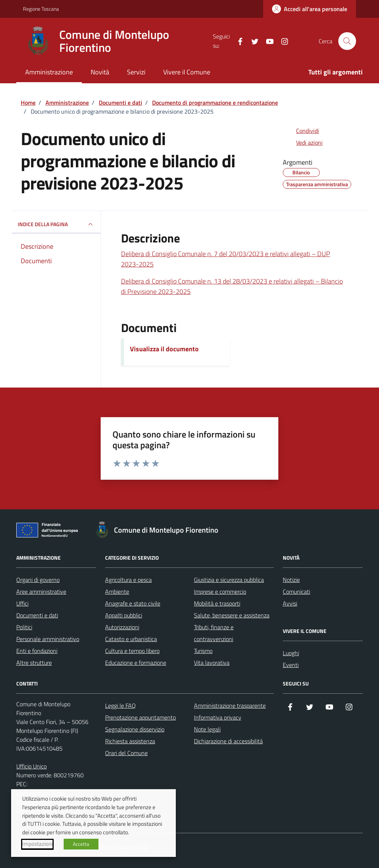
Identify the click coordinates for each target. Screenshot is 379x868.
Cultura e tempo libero (132, 651)
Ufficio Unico (31, 766)
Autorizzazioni (122, 627)
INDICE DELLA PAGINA (56, 224)
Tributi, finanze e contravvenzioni (214, 633)
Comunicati (296, 591)
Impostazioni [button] (37, 844)
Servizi (136, 72)
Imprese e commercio (220, 591)
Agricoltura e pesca (128, 580)
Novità (100, 72)
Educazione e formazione (136, 663)
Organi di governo (38, 580)
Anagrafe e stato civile (133, 603)
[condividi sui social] (302, 131)
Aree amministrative (41, 591)
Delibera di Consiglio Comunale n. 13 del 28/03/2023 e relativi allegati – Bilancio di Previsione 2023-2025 (232, 286)
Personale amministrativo (48, 639)
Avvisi (290, 603)
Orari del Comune (126, 753)
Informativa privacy (218, 717)
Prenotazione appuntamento (140, 717)
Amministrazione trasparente (230, 706)
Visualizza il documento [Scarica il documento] (164, 349)
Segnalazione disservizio (135, 729)
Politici (24, 627)
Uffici (22, 603)
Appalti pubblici (124, 615)
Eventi (291, 665)
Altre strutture (34, 663)
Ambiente (117, 591)
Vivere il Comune (187, 72)
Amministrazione (49, 72)
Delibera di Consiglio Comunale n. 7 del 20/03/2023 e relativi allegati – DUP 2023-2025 (226, 259)
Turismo (203, 651)
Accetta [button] (81, 844)
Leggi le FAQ (120, 706)
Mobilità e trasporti (217, 603)
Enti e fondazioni (37, 651)
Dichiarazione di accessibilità (228, 741)
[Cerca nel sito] (347, 41)
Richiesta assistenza (130, 741)
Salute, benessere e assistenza (232, 615)
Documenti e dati (37, 615)
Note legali (207, 729)
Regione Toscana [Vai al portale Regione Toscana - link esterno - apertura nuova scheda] (41, 9)
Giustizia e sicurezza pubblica (229, 580)
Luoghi (291, 653)
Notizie (291, 580)
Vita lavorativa (212, 663)
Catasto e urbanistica (131, 639)
